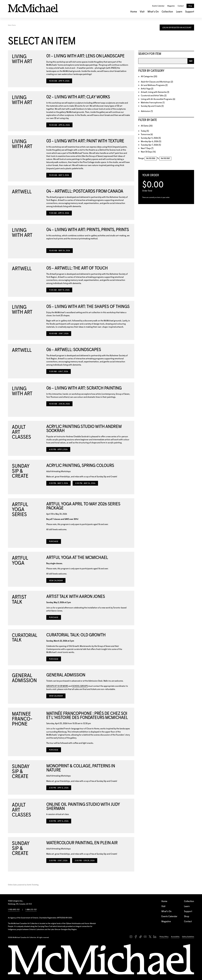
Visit (142, 12)
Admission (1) (147, 111)
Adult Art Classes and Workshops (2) (157, 82)
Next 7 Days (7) (147, 148)
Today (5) (145, 131)
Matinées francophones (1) (153, 103)
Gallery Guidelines (188, 937)
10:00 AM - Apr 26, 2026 (59, 125)
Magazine (171, 6)
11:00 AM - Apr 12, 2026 (59, 213)
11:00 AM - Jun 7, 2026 (59, 372)
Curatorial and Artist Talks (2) (154, 96)
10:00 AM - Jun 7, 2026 (59, 334)
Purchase (54, 542)
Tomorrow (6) (147, 134)
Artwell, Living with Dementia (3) (155, 92)
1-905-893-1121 (14, 910)
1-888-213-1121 (31, 910)
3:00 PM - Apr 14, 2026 (59, 821)
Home (134, 12)
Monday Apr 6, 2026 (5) (151, 142)
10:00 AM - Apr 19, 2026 (59, 81)
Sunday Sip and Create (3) (152, 106)
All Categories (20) (149, 77)
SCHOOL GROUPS (80, 686)
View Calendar (56, 581)
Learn (179, 12)
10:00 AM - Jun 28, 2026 (59, 404)
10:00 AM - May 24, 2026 (60, 251)
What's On (153, 12)
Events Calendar (158, 6)
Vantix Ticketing (33, 885)
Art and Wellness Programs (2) (154, 85)
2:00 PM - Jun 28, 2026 (85, 861)
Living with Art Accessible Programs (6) (158, 99)
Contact (181, 6)
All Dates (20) (147, 126)
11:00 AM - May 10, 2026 (59, 290)
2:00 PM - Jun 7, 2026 (58, 861)
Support (190, 12)
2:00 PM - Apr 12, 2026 (59, 788)
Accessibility (175, 937)
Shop (190, 6)
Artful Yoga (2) (147, 89)
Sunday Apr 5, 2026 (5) (151, 138)
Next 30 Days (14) (148, 152)
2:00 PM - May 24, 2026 (85, 483)
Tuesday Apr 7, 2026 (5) (151, 145)
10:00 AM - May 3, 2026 (59, 175)
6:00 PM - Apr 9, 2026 (58, 450)
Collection (167, 12)
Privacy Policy (164, 937)
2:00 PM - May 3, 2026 (58, 483)
